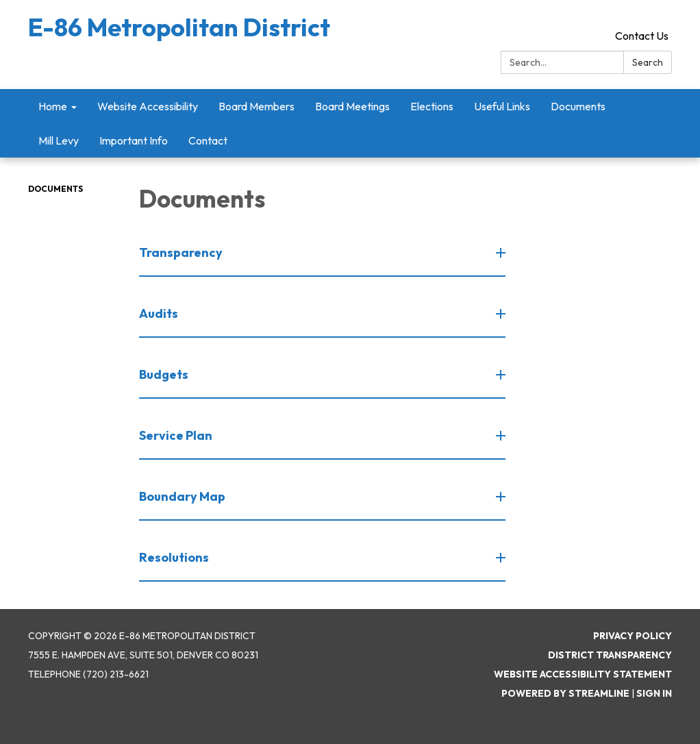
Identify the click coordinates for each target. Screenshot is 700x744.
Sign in (654, 693)
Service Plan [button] (177, 435)
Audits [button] (160, 313)
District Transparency (610, 655)
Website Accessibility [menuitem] (148, 106)
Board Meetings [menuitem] (352, 106)
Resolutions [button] (175, 557)
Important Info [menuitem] (134, 140)
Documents (55, 189)
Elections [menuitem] (432, 106)
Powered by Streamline (565, 693)
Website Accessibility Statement (583, 674)
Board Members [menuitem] (257, 106)
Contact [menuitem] (208, 140)
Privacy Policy (633, 636)
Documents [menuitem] (578, 106)
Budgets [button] (165, 374)
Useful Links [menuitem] (502, 106)
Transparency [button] (182, 252)
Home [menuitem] (53, 106)
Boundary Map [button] (183, 496)
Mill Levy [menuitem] (59, 140)
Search (648, 62)
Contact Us (642, 36)
